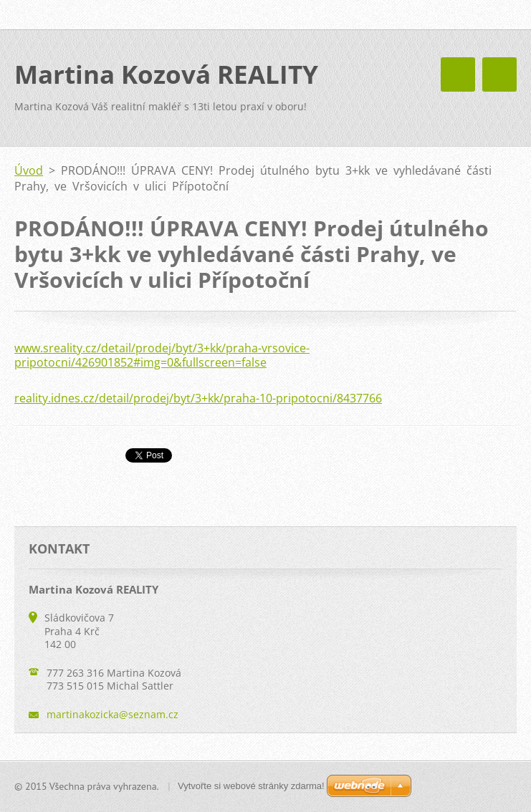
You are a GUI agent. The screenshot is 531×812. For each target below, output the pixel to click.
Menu (499, 74)
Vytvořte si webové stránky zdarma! (251, 786)
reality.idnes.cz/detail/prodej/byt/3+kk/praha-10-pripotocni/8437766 (198, 398)
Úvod (29, 170)
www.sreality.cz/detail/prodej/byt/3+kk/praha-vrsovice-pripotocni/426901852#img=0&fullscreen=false (162, 355)
